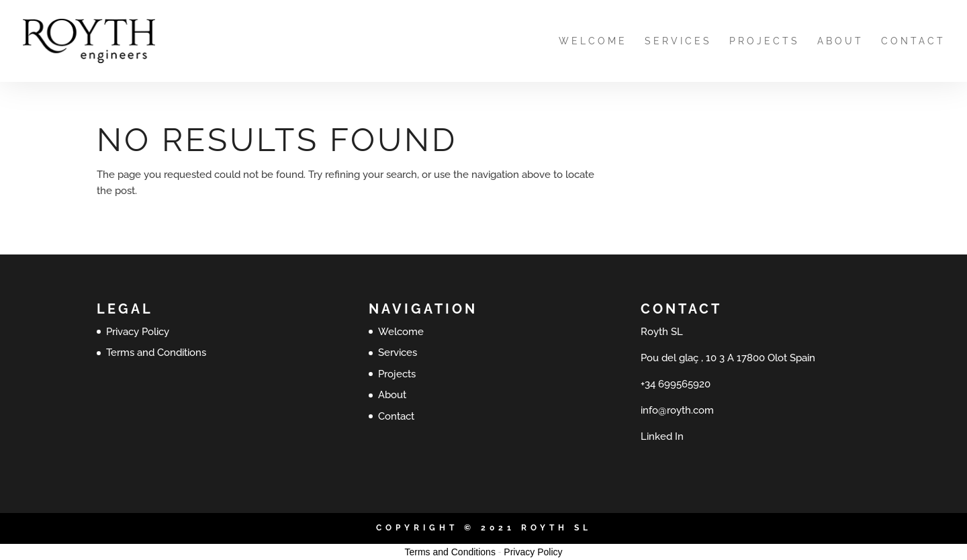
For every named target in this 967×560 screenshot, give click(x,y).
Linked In (662, 436)
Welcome (593, 41)
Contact (913, 41)
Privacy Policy (138, 332)
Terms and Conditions (156, 353)
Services (678, 41)
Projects (765, 41)
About (840, 41)
